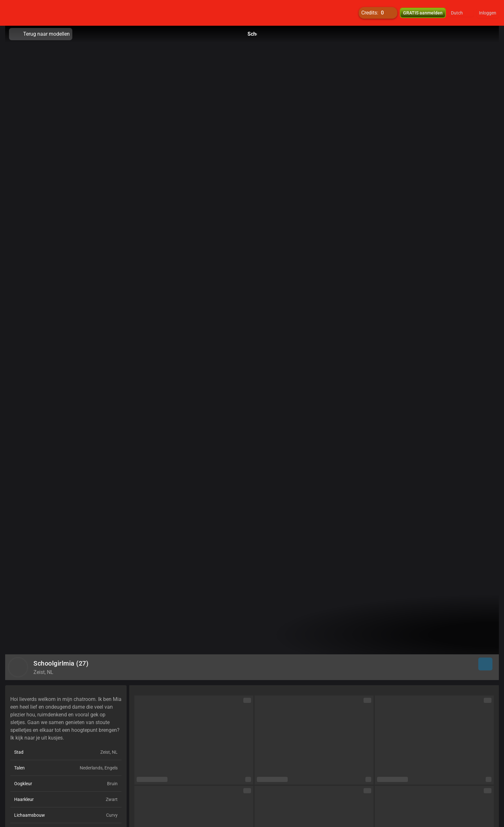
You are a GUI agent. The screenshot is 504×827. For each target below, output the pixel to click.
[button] (461, 13)
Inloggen (488, 13)
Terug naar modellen (41, 34)
